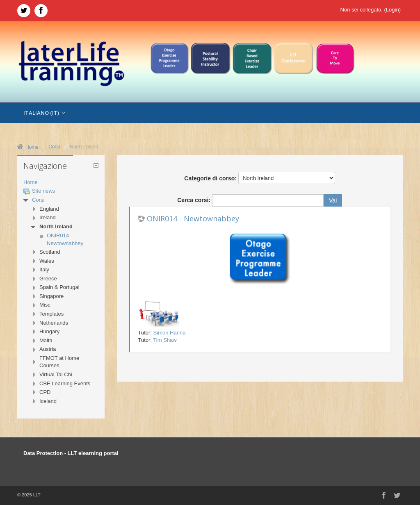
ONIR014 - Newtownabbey (193, 218)
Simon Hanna (170, 333)
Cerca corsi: (195, 200)
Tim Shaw (165, 340)
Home (31, 182)
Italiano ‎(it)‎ (44, 113)
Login (393, 10)
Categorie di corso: (210, 178)
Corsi (38, 200)
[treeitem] (61, 183)
